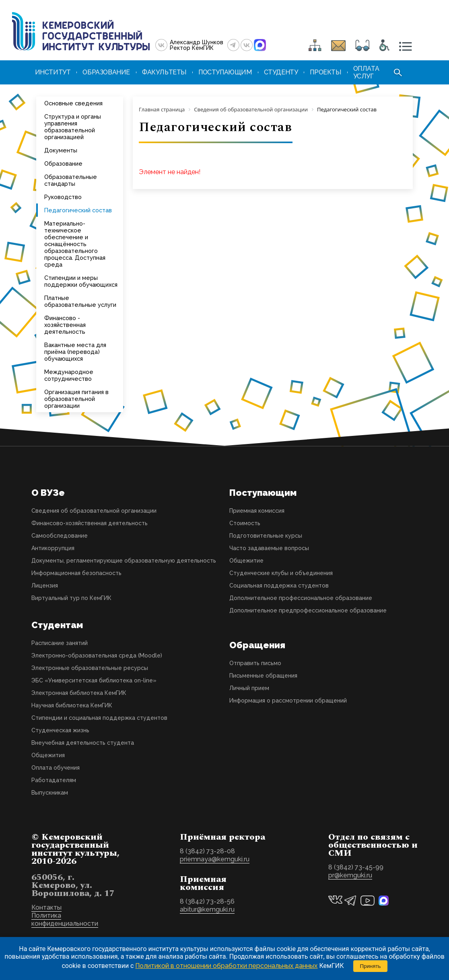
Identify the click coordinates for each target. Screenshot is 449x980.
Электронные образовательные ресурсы (90, 668)
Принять (370, 966)
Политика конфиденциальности (65, 919)
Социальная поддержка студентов (279, 586)
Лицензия (45, 586)
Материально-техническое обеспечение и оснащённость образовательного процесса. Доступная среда (75, 244)
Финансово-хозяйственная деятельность (90, 523)
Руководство (63, 197)
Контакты (46, 907)
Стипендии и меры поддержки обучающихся (81, 281)
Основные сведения (73, 103)
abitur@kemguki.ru (207, 909)
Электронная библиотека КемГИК (79, 693)
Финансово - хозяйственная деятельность (65, 325)
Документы (61, 150)
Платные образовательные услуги (80, 301)
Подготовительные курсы (266, 536)
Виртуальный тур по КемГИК (71, 598)
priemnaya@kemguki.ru (215, 859)
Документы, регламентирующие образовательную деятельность (124, 561)
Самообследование (60, 536)
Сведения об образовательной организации (94, 511)
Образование (63, 163)
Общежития (48, 755)
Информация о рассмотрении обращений (288, 701)
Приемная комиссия (257, 511)
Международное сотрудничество (69, 375)
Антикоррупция (53, 548)
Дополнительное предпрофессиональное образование (308, 610)
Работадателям (54, 780)
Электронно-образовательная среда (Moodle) (97, 655)
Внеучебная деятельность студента (83, 743)
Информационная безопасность (76, 573)
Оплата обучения (56, 768)
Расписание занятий (60, 643)
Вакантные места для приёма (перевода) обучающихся (75, 352)
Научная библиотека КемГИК (72, 705)
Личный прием (249, 688)
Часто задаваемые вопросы (269, 548)
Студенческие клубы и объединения (281, 573)
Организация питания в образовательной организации (76, 399)
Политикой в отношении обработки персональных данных (226, 966)
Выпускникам (50, 793)
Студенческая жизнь (60, 730)
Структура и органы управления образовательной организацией (73, 127)
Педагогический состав (78, 210)
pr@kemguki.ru (350, 875)
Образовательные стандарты (71, 180)
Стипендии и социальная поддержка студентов (99, 718)
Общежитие (246, 561)
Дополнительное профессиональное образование (301, 598)
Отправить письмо (255, 663)
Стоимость (245, 523)
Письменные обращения (263, 676)
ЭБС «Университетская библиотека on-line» (94, 680)
